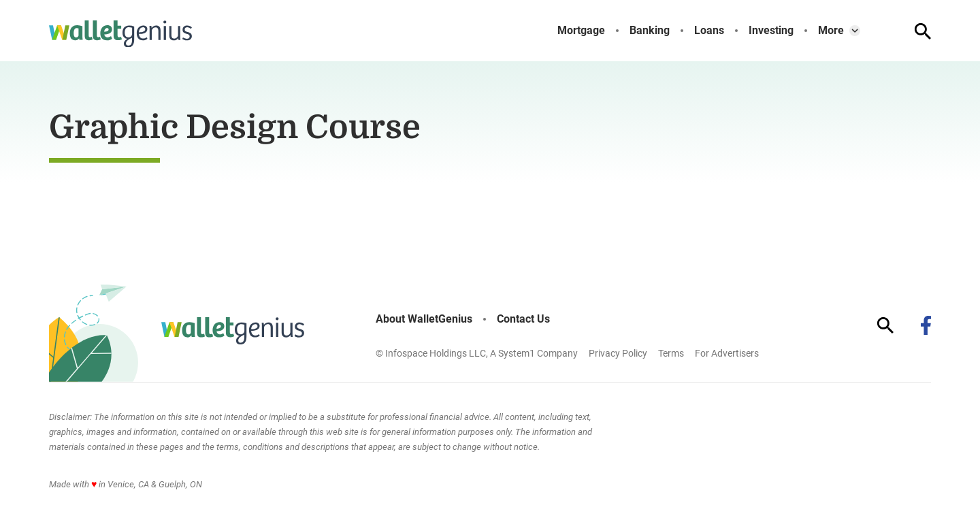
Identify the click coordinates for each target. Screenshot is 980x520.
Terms (671, 353)
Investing (771, 31)
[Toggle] (855, 31)
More (831, 31)
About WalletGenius (424, 319)
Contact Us (523, 319)
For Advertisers (727, 353)
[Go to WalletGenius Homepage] (120, 34)
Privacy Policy (618, 353)
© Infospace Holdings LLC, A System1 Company (477, 353)
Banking (650, 31)
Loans (709, 31)
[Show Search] (923, 31)
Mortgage (581, 31)
